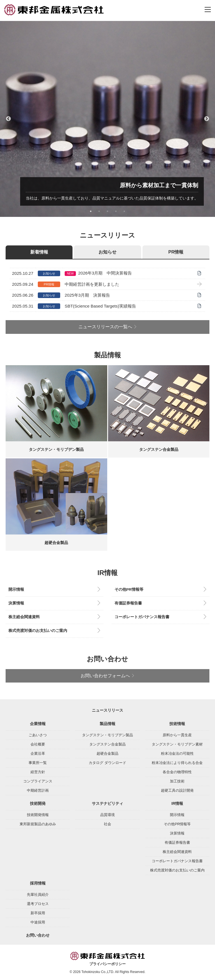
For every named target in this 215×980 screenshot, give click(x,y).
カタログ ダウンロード (107, 763)
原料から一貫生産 (177, 735)
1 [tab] (91, 211)
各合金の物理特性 (177, 772)
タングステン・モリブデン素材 (177, 744)
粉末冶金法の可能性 (177, 753)
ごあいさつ (38, 735)
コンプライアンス (38, 781)
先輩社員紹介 (38, 895)
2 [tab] (99, 211)
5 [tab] (124, 211)
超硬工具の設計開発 (177, 790)
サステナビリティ (107, 803)
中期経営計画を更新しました (92, 284)
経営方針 (38, 772)
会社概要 (38, 744)
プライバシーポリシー (107, 964)
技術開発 (38, 803)
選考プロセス (38, 904)
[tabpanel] (107, 119)
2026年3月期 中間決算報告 (105, 273)
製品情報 (107, 724)
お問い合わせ (38, 935)
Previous (8, 119)
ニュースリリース (107, 710)
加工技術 (177, 781)
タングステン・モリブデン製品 (107, 735)
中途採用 (38, 922)
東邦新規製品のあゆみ (38, 824)
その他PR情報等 (129, 589)
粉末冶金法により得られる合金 (177, 763)
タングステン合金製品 (107, 744)
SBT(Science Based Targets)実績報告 (100, 306)
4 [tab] (116, 211)
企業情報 (38, 724)
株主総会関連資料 (24, 617)
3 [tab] (107, 211)
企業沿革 (38, 753)
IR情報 (177, 803)
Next (207, 119)
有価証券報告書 (128, 603)
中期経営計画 (38, 790)
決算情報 (16, 603)
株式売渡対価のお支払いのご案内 (38, 631)
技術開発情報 (38, 815)
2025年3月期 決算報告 (87, 295)
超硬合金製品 (107, 753)
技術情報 (177, 724)
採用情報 (38, 883)
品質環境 (107, 815)
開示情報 (16, 589)
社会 (107, 824)
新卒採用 (38, 913)
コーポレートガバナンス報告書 (142, 617)
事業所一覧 (38, 763)
